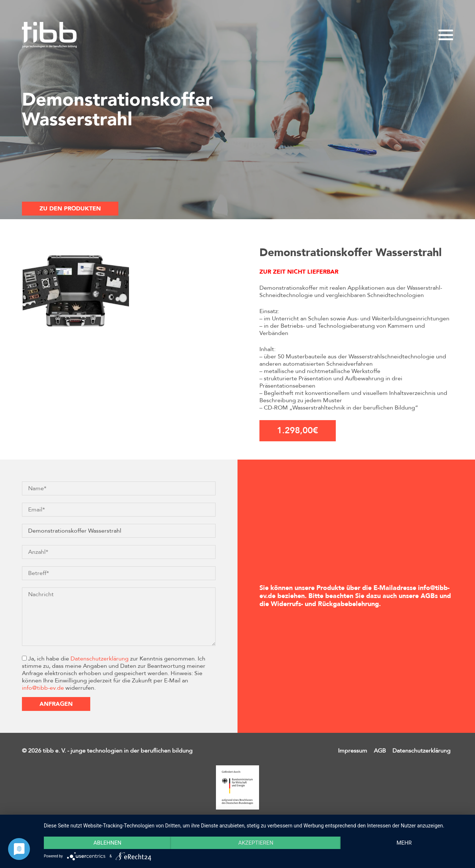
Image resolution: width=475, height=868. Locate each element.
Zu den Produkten (70, 209)
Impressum (353, 751)
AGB (380, 751)
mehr (404, 843)
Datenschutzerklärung (100, 659)
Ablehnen (107, 843)
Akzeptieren (256, 843)
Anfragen (56, 704)
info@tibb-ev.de (43, 688)
